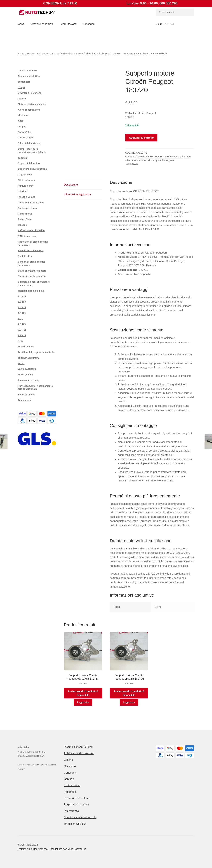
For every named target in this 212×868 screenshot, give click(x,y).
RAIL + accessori (27, 236)
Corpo (21, 87)
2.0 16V (22, 324)
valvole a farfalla (27, 369)
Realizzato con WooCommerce (68, 849)
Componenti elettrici (29, 76)
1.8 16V (22, 313)
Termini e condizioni (42, 24)
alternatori (24, 115)
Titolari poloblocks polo (98, 54)
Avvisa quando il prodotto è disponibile (83, 693)
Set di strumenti (27, 395)
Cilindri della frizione (29, 143)
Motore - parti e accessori (40, 54)
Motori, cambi (25, 375)
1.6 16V (22, 302)
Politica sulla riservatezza (79, 753)
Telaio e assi (25, 400)
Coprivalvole (25, 175)
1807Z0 (134, 164)
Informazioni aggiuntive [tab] (78, 194)
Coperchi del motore (29, 163)
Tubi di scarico (26, 347)
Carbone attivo (26, 138)
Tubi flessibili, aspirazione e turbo (37, 352)
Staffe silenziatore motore (70, 54)
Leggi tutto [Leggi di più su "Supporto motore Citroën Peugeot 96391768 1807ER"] (83, 702)
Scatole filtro (25, 256)
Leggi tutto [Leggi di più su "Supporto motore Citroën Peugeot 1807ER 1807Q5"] (129, 702)
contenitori (24, 82)
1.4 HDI (117, 54)
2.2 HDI (22, 335)
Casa (21, 24)
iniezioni (23, 191)
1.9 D (21, 319)
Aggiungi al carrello (141, 138)
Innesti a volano (27, 197)
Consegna (89, 24)
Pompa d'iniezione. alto (31, 203)
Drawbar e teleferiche (30, 93)
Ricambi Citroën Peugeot (79, 747)
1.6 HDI (149, 157)
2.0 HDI (22, 330)
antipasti (23, 127)
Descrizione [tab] (71, 185)
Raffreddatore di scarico (31, 230)
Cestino (68, 760)
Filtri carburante (27, 180)
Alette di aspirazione (29, 110)
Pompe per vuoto (27, 208)
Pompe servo (25, 214)
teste (21, 341)
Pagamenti (70, 792)
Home (21, 54)
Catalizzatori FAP (27, 71)
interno (22, 99)
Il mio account (72, 785)
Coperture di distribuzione (32, 169)
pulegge (22, 225)
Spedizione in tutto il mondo (80, 817)
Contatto (69, 779)
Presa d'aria (24, 219)
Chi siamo (70, 766)
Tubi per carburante (29, 358)
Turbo (21, 363)
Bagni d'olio (25, 132)
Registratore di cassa (76, 805)
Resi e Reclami (68, 24)
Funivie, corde (26, 186)
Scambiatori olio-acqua (31, 251)
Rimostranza (71, 811)
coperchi (23, 158)
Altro (21, 121)
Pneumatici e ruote (28, 380)
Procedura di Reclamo (77, 798)
